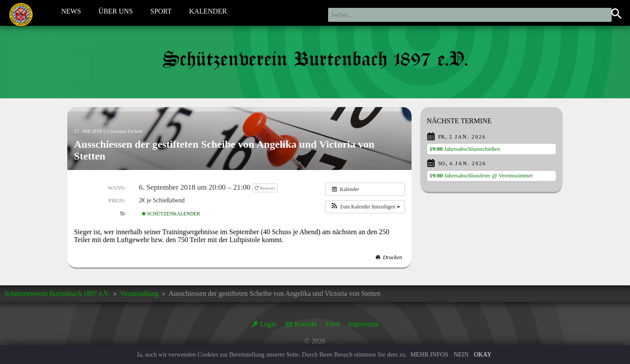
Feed (333, 324)
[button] (365, 207)
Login (268, 324)
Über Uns (116, 12)
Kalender (208, 12)
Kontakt (306, 324)
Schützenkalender (171, 214)
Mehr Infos (429, 354)
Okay (483, 354)
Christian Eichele (126, 131)
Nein (461, 354)
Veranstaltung (139, 293)
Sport (161, 12)
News (71, 12)
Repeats (265, 188)
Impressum (364, 324)
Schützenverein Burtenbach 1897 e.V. (57, 293)
